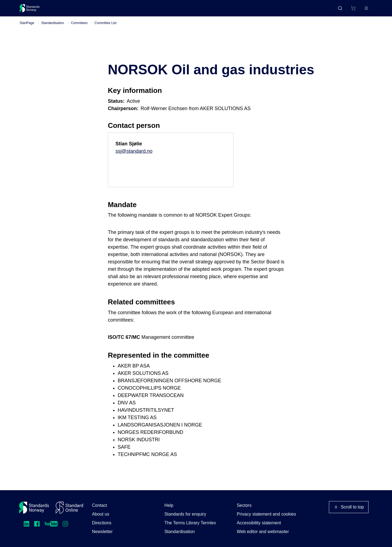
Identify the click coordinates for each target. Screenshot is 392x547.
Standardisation (53, 28)
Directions (102, 523)
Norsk (321, 11)
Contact (100, 505)
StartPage (27, 28)
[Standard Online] (69, 508)
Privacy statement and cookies (266, 514)
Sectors (244, 505)
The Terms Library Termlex (190, 523)
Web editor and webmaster (263, 532)
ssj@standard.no (134, 156)
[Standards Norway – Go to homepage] (33, 10)
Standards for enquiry (185, 514)
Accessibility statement (259, 523)
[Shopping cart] (342, 10)
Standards (67, 10)
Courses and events (105, 10)
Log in (362, 10)
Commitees (79, 28)
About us (101, 514)
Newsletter (102, 532)
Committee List (105, 28)
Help (169, 505)
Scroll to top (349, 507)
